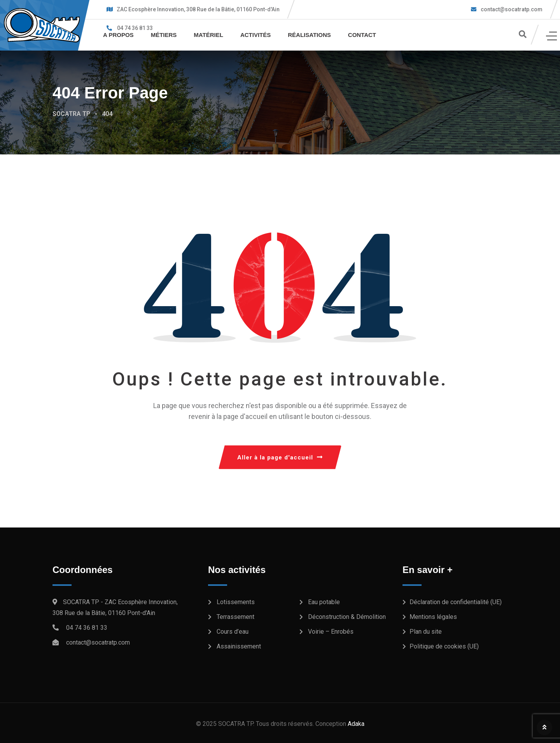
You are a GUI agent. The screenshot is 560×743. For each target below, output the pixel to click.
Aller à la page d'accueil (280, 457)
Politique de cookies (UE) (444, 646)
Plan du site (426, 632)
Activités (255, 35)
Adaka (356, 724)
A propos (118, 35)
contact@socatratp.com (511, 9)
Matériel (208, 35)
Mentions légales (433, 617)
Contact (362, 35)
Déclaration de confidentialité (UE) (456, 602)
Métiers (164, 35)
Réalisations (309, 35)
